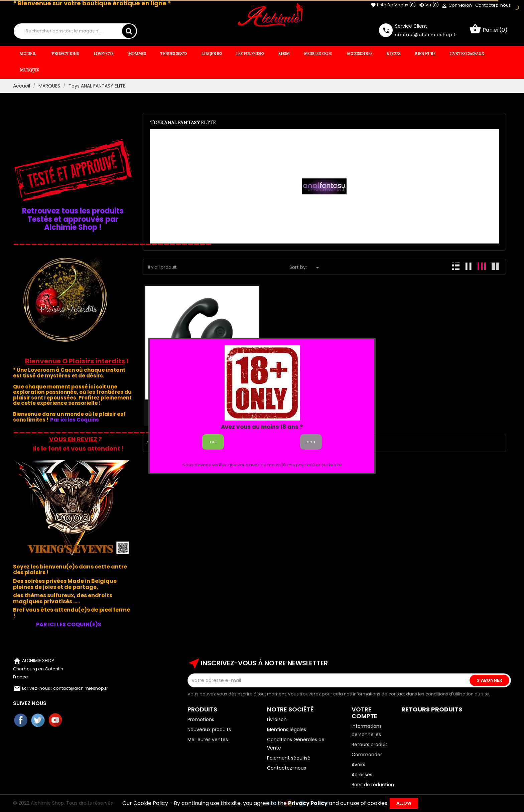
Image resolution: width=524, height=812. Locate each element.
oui (213, 442)
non (311, 442)
